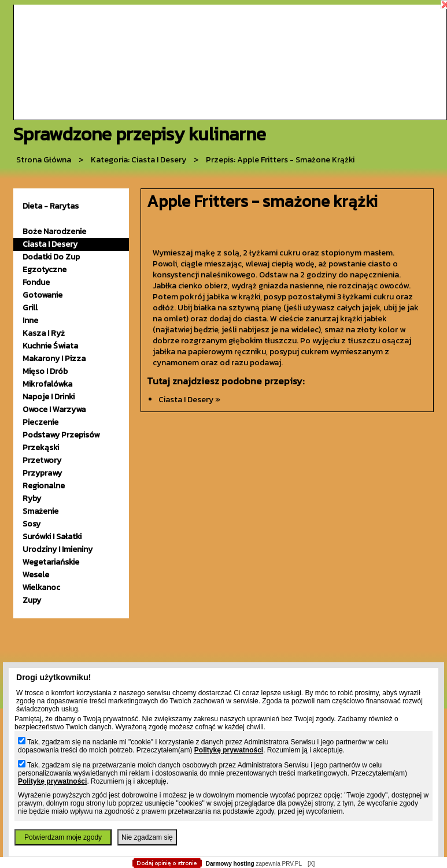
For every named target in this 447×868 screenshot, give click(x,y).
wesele (36, 575)
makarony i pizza (54, 359)
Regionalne (44, 486)
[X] (311, 864)
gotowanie (43, 295)
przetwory (42, 460)
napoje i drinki (49, 397)
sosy (32, 524)
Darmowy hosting (230, 864)
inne (30, 320)
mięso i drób (45, 371)
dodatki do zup (51, 257)
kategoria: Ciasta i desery (138, 160)
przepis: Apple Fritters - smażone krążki (280, 160)
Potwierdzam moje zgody (63, 837)
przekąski (41, 448)
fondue (36, 282)
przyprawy (42, 473)
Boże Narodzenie (54, 231)
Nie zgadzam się (147, 837)
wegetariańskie (51, 562)
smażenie (40, 511)
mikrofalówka (47, 384)
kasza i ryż (44, 333)
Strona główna (44, 160)
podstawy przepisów (61, 435)
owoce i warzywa (54, 409)
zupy (32, 600)
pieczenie (40, 422)
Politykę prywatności (229, 750)
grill (30, 308)
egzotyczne (45, 270)
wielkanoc (41, 587)
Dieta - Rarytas (51, 206)
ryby (32, 498)
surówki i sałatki (52, 537)
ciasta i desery (50, 244)
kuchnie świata (50, 346)
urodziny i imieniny (58, 549)
